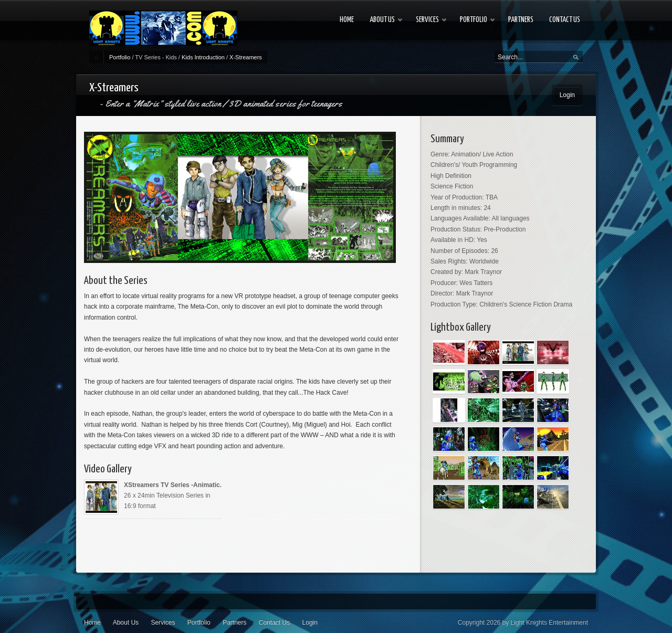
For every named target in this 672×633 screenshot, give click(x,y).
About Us (126, 623)
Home (92, 623)
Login (567, 95)
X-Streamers (246, 57)
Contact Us (274, 623)
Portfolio (120, 57)
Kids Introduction (203, 57)
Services (163, 623)
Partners (234, 623)
